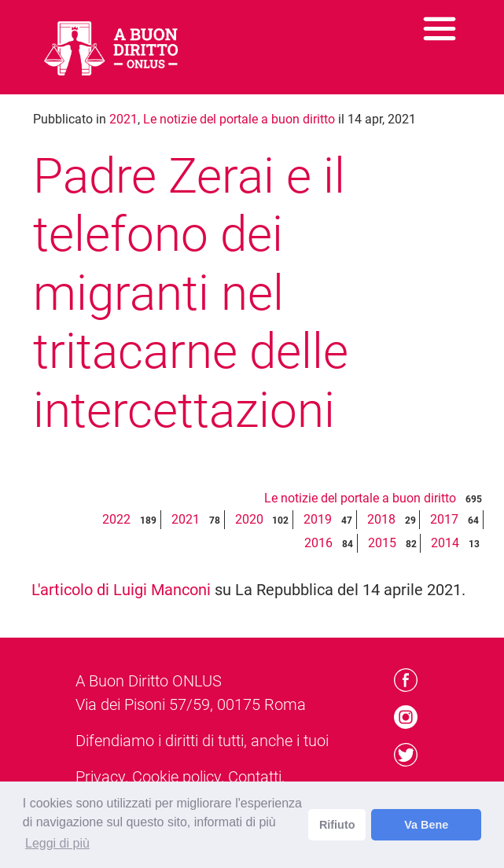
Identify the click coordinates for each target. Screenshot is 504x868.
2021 (123, 119)
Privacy (100, 777)
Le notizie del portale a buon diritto (239, 119)
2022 (116, 519)
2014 (445, 543)
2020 (249, 519)
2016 (318, 543)
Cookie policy (177, 777)
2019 (318, 519)
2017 (444, 519)
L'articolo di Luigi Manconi (121, 590)
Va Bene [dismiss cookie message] (426, 825)
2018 (381, 519)
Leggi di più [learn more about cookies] (57, 843)
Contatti (255, 777)
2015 (382, 543)
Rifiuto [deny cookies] (337, 825)
